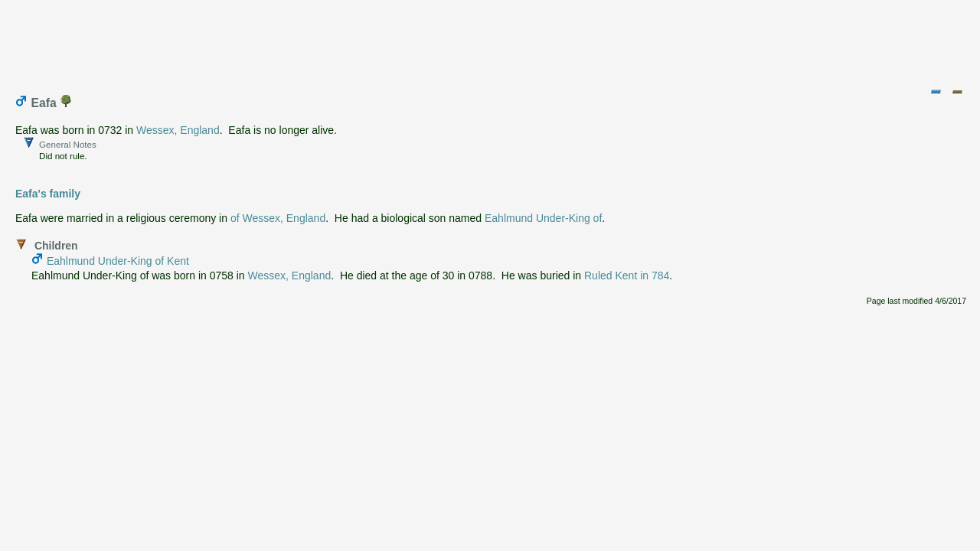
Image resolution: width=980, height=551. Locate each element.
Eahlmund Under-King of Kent (118, 261)
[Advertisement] (491, 41)
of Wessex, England (278, 218)
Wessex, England (178, 130)
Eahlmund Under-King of (543, 218)
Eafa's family (48, 194)
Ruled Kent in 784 (627, 275)
